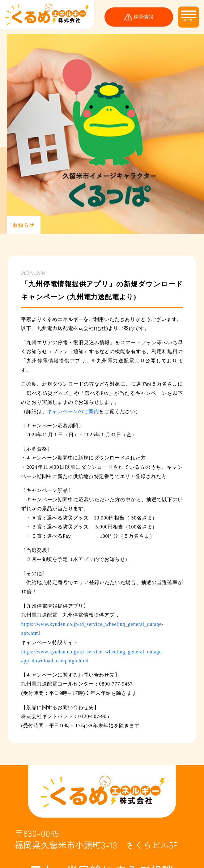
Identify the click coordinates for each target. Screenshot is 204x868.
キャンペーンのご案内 (73, 411)
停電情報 (143, 17)
